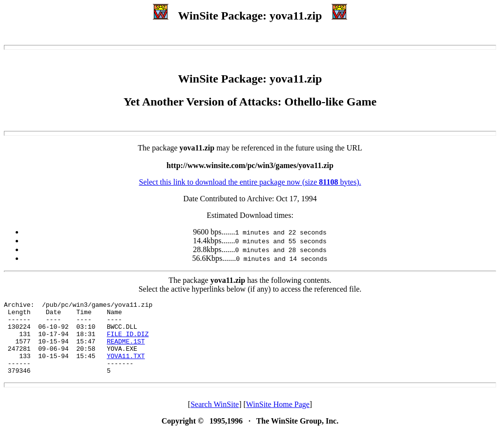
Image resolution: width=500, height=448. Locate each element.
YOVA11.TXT (126, 367)
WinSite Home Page (278, 419)
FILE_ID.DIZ (128, 341)
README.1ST (126, 350)
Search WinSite (215, 419)
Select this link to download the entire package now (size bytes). (250, 182)
